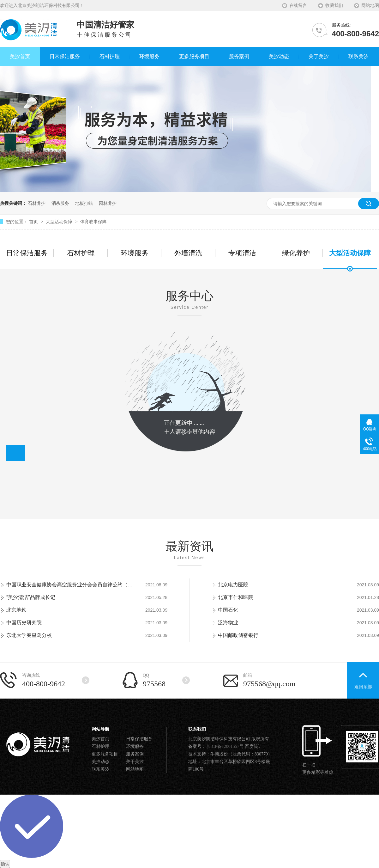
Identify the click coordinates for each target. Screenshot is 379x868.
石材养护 (37, 203)
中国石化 (228, 610)
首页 (34, 222)
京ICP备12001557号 (225, 746)
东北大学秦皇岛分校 (29, 635)
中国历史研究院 (24, 623)
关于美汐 (135, 762)
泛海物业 (228, 623)
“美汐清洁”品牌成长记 (31, 597)
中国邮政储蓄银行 (238, 635)
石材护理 (81, 253)
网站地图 (370, 6)
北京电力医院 (233, 585)
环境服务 (135, 253)
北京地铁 (16, 610)
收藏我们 (334, 6)
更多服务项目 (105, 754)
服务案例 (135, 754)
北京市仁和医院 (236, 597)
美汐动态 (100, 762)
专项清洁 (242, 253)
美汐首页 (100, 739)
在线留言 (298, 6)
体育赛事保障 (93, 222)
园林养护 (108, 203)
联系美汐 (100, 769)
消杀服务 (60, 203)
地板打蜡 (84, 203)
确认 (5, 864)
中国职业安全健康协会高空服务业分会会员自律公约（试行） (69, 585)
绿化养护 (296, 253)
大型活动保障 (60, 222)
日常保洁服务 (27, 253)
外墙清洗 (188, 253)
